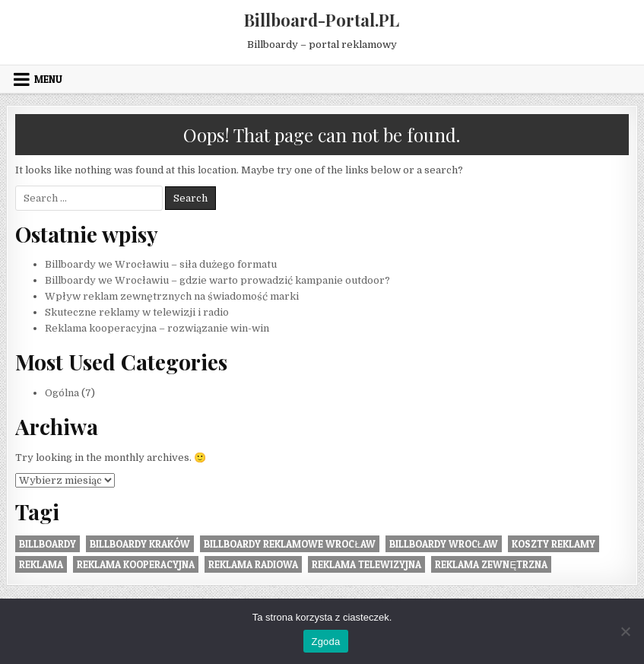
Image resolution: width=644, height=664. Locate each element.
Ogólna (62, 393)
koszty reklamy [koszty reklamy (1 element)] (554, 544)
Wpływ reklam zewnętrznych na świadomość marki (172, 296)
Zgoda (325, 642)
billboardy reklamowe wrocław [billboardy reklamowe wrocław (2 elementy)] (289, 544)
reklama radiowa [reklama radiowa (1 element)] (253, 564)
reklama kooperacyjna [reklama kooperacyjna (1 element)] (136, 564)
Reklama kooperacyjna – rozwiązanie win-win (157, 328)
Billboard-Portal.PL (322, 20)
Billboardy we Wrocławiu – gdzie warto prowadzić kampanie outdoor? (217, 280)
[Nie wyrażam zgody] (625, 631)
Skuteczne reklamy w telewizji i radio (137, 312)
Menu (48, 79)
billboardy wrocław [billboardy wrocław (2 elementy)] (444, 544)
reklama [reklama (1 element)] (41, 564)
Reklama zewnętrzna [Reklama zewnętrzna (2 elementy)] (491, 564)
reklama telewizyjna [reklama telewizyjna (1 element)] (366, 564)
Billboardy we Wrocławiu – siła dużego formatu (161, 264)
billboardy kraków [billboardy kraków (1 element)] (140, 544)
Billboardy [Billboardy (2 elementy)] (48, 544)
